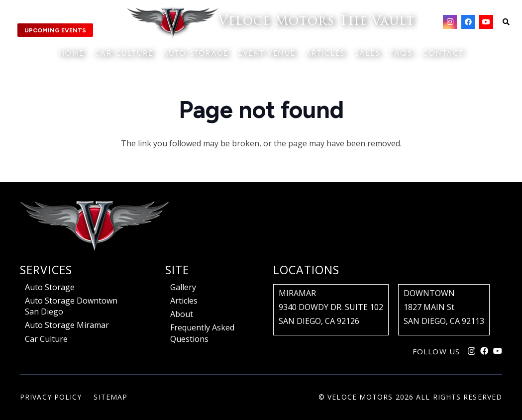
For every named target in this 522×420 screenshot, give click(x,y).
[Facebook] (468, 22)
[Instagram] (450, 22)
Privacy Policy (51, 397)
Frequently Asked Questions (202, 333)
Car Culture (46, 339)
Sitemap (110, 397)
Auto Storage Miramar (67, 325)
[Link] (271, 22)
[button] (506, 22)
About (182, 314)
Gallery (183, 287)
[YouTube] (486, 22)
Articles (184, 301)
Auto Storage (50, 287)
